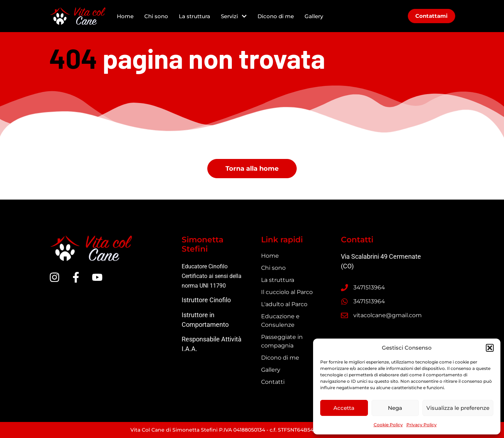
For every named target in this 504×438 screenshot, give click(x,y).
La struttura (194, 16)
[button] (490, 348)
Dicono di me (276, 16)
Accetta (344, 408)
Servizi (234, 16)
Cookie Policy (388, 425)
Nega (395, 408)
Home (125, 16)
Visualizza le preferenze (458, 408)
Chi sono (156, 16)
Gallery (314, 16)
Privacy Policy (422, 425)
